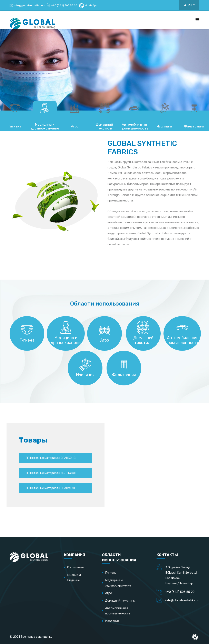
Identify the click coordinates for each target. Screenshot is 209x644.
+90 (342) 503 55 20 (64, 5)
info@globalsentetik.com (29, 5)
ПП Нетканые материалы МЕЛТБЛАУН (50, 480)
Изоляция (112, 621)
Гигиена (111, 573)
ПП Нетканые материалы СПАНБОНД (50, 462)
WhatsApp (88, 5)
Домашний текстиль (120, 601)
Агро (109, 593)
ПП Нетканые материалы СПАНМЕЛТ (50, 498)
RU (187, 5)
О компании (76, 567)
